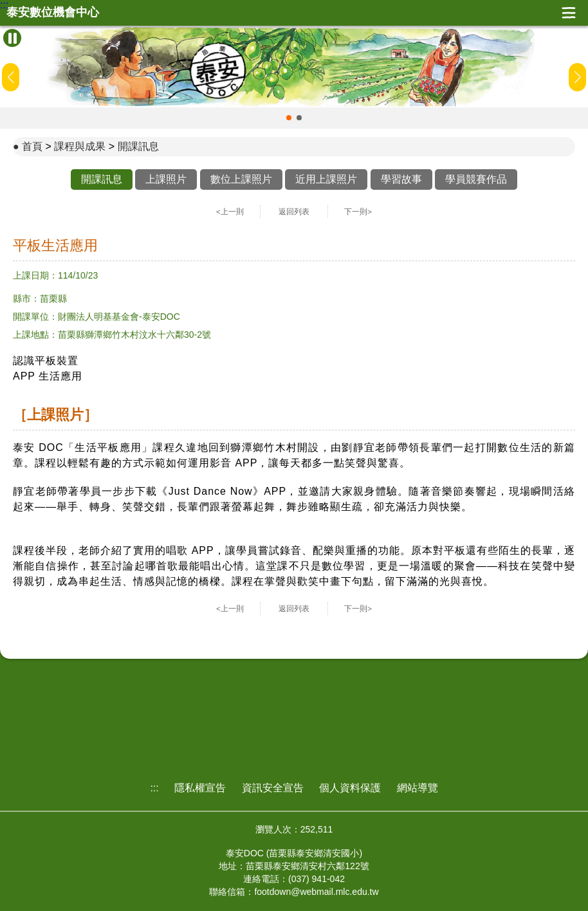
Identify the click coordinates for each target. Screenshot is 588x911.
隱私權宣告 (200, 788)
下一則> (358, 212)
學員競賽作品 (476, 179)
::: (4, 5)
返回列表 (294, 212)
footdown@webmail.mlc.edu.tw (316, 892)
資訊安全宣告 (273, 788)
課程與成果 (80, 146)
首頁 (32, 146)
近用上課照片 (326, 179)
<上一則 (230, 212)
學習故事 (401, 179)
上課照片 (166, 179)
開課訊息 (138, 146)
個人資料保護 (350, 788)
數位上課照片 (241, 179)
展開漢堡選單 (569, 13)
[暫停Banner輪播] (12, 38)
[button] (289, 118)
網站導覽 (418, 788)
